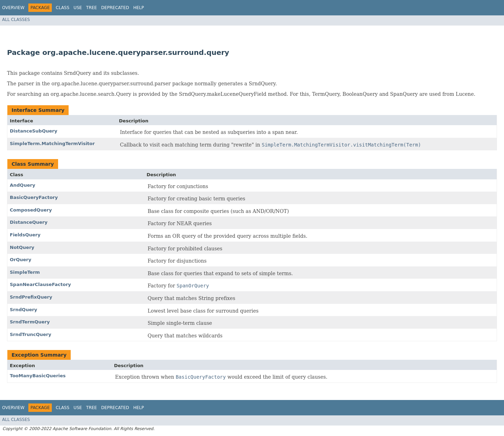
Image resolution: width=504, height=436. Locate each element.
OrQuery (20, 260)
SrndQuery (23, 310)
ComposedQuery (31, 210)
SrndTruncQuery (30, 334)
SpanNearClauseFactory (40, 284)
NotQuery (22, 247)
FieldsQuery (25, 235)
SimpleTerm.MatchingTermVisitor (52, 144)
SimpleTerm (25, 272)
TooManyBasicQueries (38, 376)
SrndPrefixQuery (31, 297)
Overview (13, 8)
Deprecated (115, 8)
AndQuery (23, 185)
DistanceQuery (29, 222)
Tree (92, 8)
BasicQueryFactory (34, 197)
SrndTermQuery (30, 322)
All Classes (16, 20)
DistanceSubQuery (34, 131)
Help (139, 8)
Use (78, 8)
